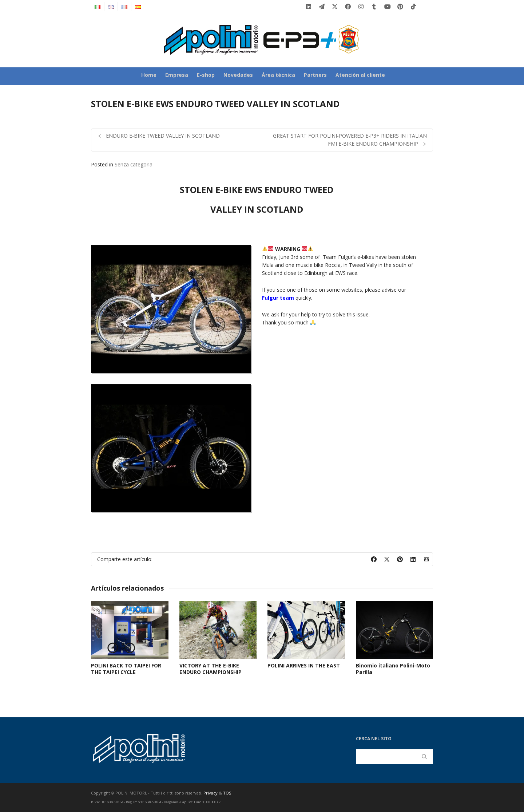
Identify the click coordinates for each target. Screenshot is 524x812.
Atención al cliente (360, 75)
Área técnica (278, 75)
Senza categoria (134, 164)
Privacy (211, 793)
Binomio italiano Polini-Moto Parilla (393, 669)
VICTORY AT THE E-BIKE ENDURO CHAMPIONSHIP (211, 669)
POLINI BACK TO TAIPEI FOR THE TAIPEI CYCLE (126, 669)
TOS (227, 793)
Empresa (177, 75)
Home (149, 75)
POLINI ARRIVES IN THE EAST (304, 665)
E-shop (206, 75)
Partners (315, 75)
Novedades (238, 75)
